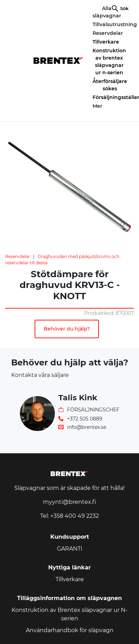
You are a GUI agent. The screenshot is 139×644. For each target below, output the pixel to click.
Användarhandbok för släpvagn (70, 630)
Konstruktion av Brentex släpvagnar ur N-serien (69, 614)
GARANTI (70, 549)
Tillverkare (106, 42)
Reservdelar (18, 256)
